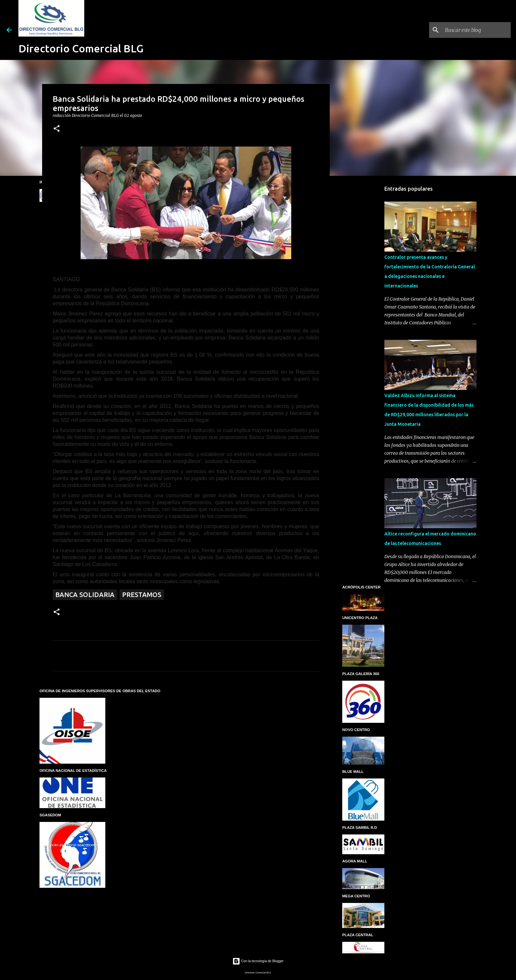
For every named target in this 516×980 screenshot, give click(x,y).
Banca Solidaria (85, 595)
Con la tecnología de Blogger (258, 961)
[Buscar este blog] (476, 30)
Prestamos (142, 595)
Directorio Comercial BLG (81, 48)
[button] (57, 129)
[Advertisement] (363, 285)
